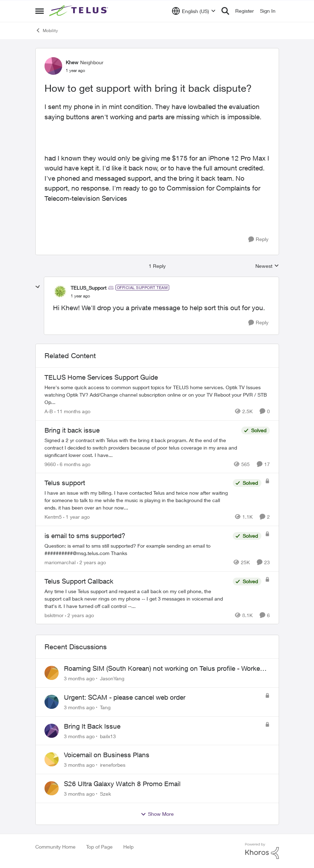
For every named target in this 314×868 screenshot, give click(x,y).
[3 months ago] (79, 678)
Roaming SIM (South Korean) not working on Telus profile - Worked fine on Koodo (164, 669)
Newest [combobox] (267, 266)
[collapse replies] (38, 287)
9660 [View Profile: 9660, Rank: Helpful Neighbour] (50, 464)
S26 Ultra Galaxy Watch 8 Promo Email (122, 784)
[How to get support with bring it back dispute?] (80, 296)
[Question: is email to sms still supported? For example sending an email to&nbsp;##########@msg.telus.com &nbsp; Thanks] (137, 549)
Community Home (55, 847)
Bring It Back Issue (92, 726)
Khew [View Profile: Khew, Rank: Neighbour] (72, 62)
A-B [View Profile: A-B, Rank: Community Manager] (49, 411)
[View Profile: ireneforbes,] (52, 759)
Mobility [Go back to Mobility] (47, 30)
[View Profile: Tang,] (52, 702)
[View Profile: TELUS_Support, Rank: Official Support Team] (60, 291)
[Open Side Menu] (40, 11)
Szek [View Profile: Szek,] (105, 794)
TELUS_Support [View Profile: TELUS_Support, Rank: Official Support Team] (88, 288)
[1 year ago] (76, 517)
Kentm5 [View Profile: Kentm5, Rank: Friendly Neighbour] (53, 517)
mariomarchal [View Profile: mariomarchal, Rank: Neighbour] (60, 562)
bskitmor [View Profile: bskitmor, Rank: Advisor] (54, 615)
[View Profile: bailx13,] (52, 731)
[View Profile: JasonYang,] (52, 673)
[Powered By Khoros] (262, 851)
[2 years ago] (91, 562)
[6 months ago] (74, 464)
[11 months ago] (72, 411)
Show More (157, 814)
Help (128, 847)
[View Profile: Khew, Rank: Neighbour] (53, 66)
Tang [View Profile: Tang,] (105, 707)
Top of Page (99, 847)
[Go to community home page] (79, 11)
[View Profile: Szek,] (52, 788)
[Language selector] (194, 11)
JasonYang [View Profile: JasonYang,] (112, 678)
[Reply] (258, 239)
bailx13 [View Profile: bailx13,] (108, 736)
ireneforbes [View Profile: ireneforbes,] (113, 765)
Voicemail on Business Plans (107, 755)
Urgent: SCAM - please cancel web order (125, 697)
